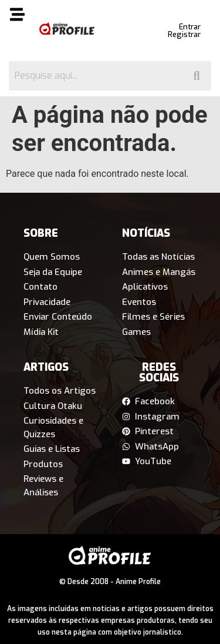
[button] (17, 16)
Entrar (190, 27)
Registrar (184, 34)
